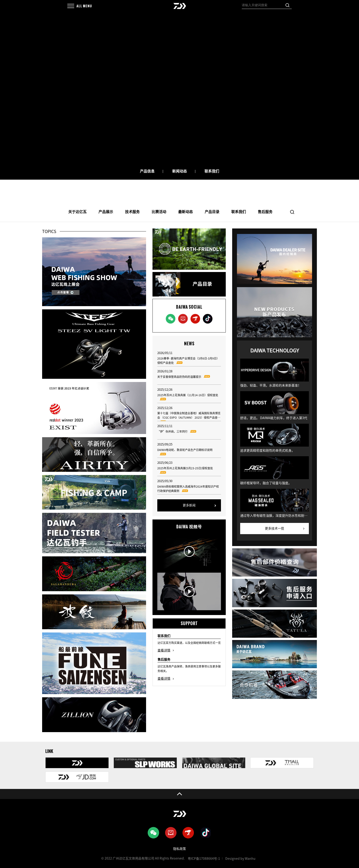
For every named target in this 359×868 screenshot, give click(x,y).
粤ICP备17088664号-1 (204, 859)
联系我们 (212, 171)
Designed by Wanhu (240, 859)
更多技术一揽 (275, 528)
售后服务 (265, 212)
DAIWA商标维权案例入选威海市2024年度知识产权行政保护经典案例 (188, 489)
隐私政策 (179, 849)
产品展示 (106, 212)
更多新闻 (189, 505)
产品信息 (147, 171)
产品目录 (212, 212)
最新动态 (185, 212)
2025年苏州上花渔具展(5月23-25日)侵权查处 (185, 471)
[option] (179, 91)
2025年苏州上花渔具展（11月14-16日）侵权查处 (188, 398)
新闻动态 (179, 171)
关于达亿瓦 (77, 212)
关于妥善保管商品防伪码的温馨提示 (185, 377)
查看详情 (164, 650)
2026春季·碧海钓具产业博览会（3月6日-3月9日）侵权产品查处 (188, 361)
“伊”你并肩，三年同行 (178, 432)
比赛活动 (159, 212)
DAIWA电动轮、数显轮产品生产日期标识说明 (185, 452)
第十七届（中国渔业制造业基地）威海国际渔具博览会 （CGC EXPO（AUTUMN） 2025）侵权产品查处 (189, 416)
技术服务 (132, 212)
